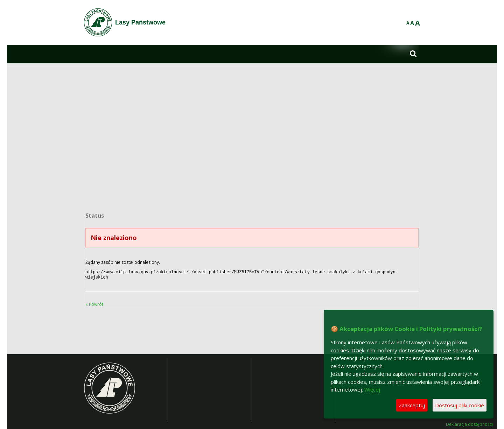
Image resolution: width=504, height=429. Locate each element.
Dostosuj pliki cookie (460, 405)
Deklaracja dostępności (469, 423)
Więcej (372, 389)
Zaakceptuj (412, 405)
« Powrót (94, 303)
